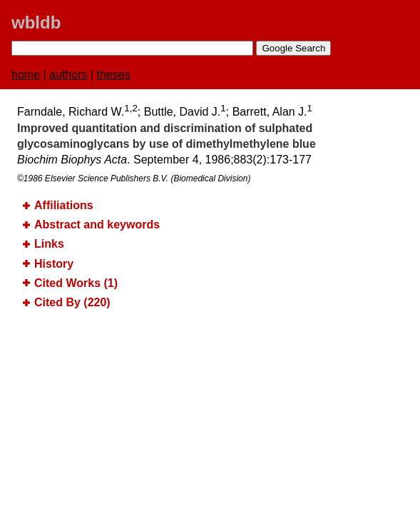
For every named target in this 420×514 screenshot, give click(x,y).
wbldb (36, 22)
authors (68, 75)
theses (114, 75)
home (26, 75)
